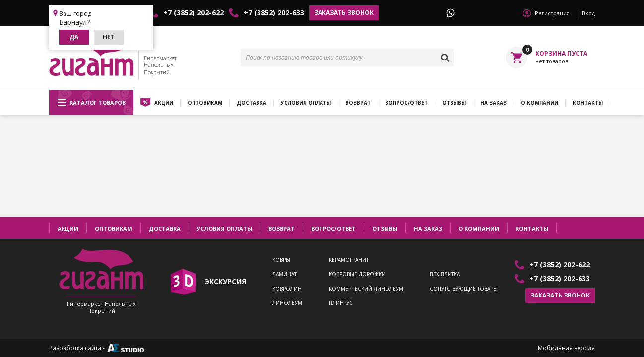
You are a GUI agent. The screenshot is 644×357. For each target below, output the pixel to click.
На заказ (493, 103)
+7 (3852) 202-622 (193, 13)
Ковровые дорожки (357, 274)
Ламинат (285, 274)
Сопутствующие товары (464, 289)
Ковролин (287, 289)
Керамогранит (349, 260)
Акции (164, 103)
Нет (109, 37)
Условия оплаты (306, 103)
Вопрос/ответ (406, 103)
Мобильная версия (566, 348)
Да (74, 37)
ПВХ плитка (445, 274)
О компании (540, 103)
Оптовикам (205, 103)
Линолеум (287, 303)
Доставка (252, 103)
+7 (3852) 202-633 (274, 13)
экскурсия (225, 281)
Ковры (281, 260)
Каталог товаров (92, 103)
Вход (588, 13)
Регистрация (552, 13)
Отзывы (454, 103)
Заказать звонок (344, 13)
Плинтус (341, 303)
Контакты (588, 103)
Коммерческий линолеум (366, 289)
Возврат (358, 103)
